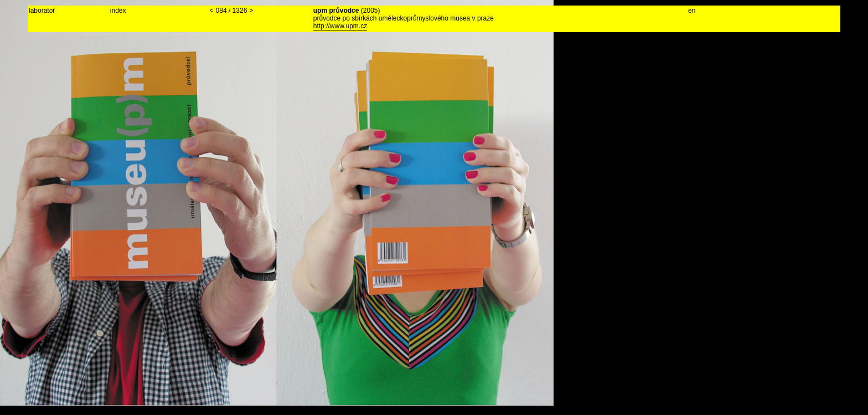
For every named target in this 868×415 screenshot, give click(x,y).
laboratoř (42, 11)
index (118, 11)
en (692, 11)
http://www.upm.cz (340, 26)
